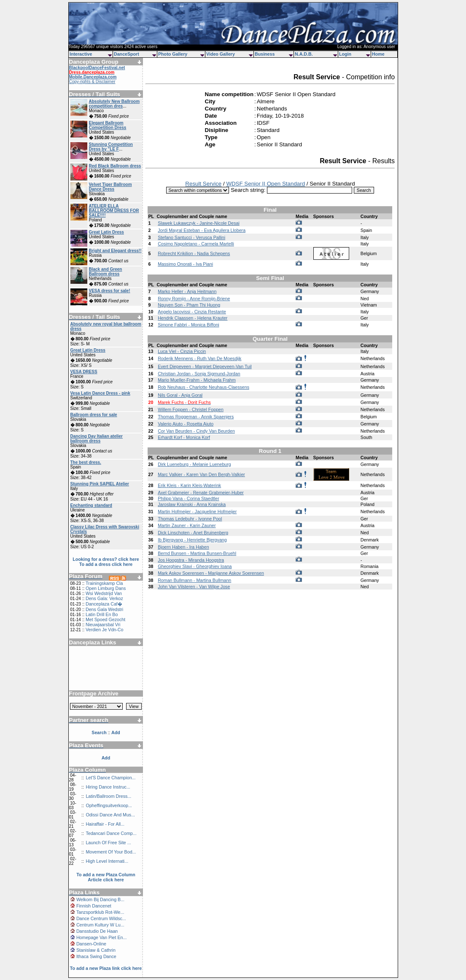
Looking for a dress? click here (106, 559)
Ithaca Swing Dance (96, 956)
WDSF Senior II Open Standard (265, 184)
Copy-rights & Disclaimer (92, 82)
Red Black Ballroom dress (115, 166)
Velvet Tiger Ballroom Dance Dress (110, 187)
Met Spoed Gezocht (105, 619)
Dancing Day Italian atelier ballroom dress (97, 439)
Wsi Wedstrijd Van (104, 593)
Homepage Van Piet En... (101, 937)
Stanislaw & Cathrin (96, 950)
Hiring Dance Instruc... (108, 787)
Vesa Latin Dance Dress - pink (100, 393)
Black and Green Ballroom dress (106, 272)
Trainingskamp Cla (104, 583)
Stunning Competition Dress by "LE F (111, 147)
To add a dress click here (106, 564)
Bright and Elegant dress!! (115, 251)
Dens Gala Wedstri (104, 609)
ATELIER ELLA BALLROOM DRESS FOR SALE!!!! (114, 211)
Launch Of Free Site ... (108, 843)
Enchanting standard (91, 505)
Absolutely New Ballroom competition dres (114, 104)
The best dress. (86, 462)
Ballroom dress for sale (94, 415)
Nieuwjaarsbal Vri (103, 625)
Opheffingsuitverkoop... (109, 805)
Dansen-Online (91, 944)
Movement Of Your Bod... (111, 852)
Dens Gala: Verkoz (104, 598)
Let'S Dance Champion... (110, 778)
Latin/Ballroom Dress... (108, 796)
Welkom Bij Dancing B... (100, 899)
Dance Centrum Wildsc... (101, 918)
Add (106, 758)
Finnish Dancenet (94, 906)
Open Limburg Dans (106, 588)
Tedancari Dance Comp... (111, 833)
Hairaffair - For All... (105, 824)
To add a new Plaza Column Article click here (106, 877)
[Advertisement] (106, 665)
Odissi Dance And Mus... (110, 815)
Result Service (203, 184)
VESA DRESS (84, 372)
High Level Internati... (107, 861)
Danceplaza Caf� (104, 604)
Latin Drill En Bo (102, 614)
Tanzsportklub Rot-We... (100, 912)
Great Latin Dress (106, 232)
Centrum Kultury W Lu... (100, 925)
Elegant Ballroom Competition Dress (108, 125)
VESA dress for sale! (110, 291)
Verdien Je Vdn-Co (104, 630)
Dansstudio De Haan (97, 931)
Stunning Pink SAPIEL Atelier (100, 484)
